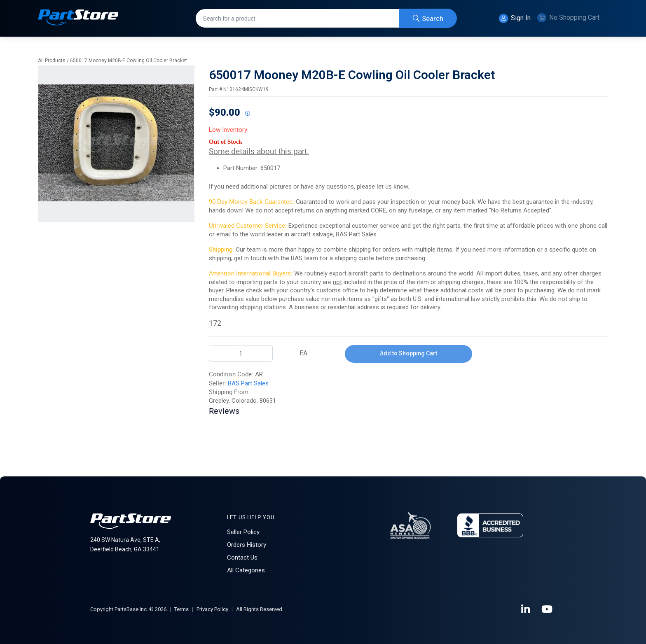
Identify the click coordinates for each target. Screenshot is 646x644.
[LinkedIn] (526, 609)
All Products (52, 61)
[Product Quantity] (241, 353)
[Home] (78, 18)
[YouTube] (548, 609)
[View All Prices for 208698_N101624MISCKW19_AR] (247, 114)
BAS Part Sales (248, 383)
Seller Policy (243, 532)
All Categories (246, 570)
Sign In (515, 19)
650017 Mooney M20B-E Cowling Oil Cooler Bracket (129, 61)
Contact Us (242, 558)
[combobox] (326, 18)
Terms (181, 609)
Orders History (247, 545)
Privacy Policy (212, 609)
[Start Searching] (428, 18)
